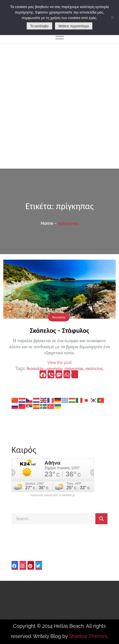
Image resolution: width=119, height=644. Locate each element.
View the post (59, 363)
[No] (112, 17)
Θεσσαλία (59, 317)
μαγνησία (54, 368)
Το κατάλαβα (39, 26)
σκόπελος (94, 368)
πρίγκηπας (74, 368)
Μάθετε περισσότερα (74, 26)
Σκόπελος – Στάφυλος (59, 330)
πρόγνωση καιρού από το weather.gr (53, 495)
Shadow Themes (88, 636)
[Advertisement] (59, 106)
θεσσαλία (35, 368)
